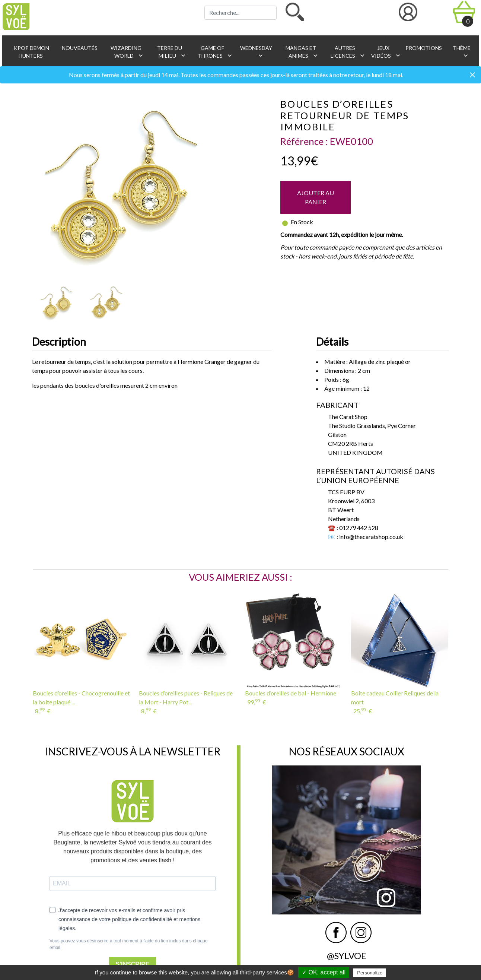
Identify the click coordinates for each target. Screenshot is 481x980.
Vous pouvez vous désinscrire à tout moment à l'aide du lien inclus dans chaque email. (129, 944)
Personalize (370, 973)
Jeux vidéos (384, 52)
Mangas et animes (302, 52)
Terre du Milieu (171, 52)
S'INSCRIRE (133, 964)
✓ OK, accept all (324, 972)
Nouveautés (79, 48)
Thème (461, 52)
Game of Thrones (215, 52)
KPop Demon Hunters (31, 52)
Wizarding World (127, 52)
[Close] (472, 75)
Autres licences (347, 52)
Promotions (423, 48)
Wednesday (256, 52)
